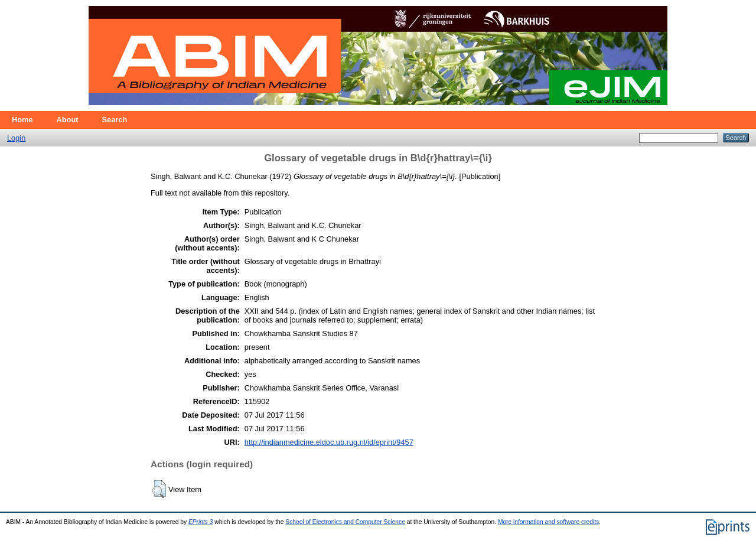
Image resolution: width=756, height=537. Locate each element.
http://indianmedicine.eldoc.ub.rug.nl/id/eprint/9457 (329, 442)
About (68, 120)
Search (115, 120)
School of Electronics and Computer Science (345, 522)
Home (22, 120)
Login (16, 138)
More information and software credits (548, 522)
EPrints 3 (201, 522)
